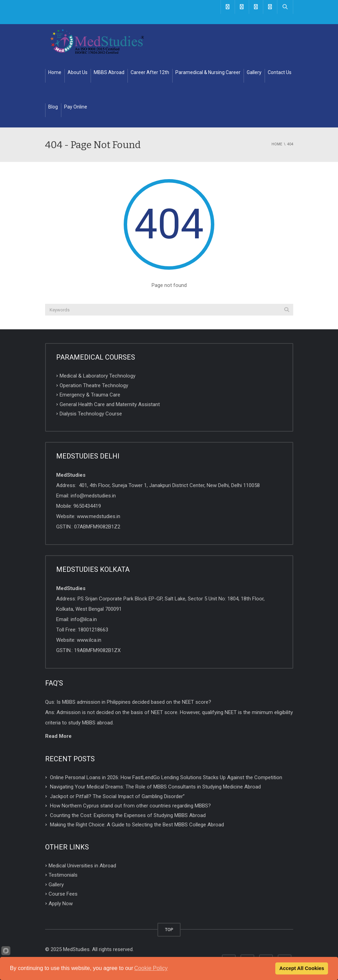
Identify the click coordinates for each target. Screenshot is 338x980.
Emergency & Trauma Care (90, 395)
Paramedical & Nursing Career (208, 72)
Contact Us (280, 72)
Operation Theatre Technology (94, 385)
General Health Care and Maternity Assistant (110, 404)
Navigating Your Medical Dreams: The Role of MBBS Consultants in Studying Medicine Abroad (155, 787)
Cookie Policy (151, 968)
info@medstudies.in (93, 496)
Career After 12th (150, 72)
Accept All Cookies (302, 968)
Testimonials (63, 875)
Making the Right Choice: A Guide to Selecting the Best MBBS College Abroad (137, 825)
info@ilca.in (84, 619)
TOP (169, 930)
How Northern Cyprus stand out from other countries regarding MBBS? (130, 806)
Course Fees (63, 894)
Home (55, 72)
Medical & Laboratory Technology (98, 376)
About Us (78, 72)
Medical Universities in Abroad (82, 865)
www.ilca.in (89, 640)
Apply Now (61, 904)
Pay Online (76, 107)
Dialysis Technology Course (91, 414)
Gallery (254, 72)
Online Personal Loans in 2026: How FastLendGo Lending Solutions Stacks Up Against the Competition (166, 777)
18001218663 (93, 630)
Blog (53, 107)
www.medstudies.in (99, 516)
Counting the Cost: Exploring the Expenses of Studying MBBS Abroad (128, 815)
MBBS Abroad (109, 72)
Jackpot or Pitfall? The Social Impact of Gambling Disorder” (117, 796)
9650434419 (87, 506)
